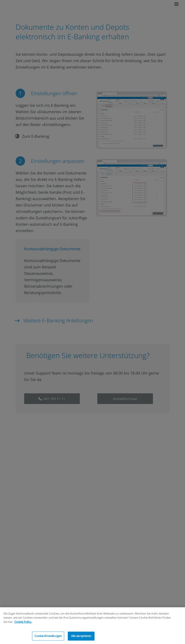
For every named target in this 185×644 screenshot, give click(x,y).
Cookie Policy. (23, 622)
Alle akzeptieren (81, 636)
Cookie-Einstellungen (48, 636)
